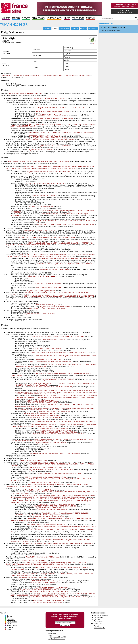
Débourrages (38, 18)
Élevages (26, 18)
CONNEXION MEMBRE (124, 6)
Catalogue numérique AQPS (57, 637)
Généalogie (47, 28)
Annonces (91, 18)
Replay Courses (12, 626)
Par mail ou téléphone (101, 615)
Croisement (11, 627)
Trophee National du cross (57, 639)
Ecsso (50, 635)
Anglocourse (52, 633)
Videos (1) (83, 28)
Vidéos (67, 18)
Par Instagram (98, 621)
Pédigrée (55, 28)
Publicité (97, 626)
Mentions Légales (100, 628)
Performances (93, 28)
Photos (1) (75, 28)
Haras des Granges (114, 31)
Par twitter (97, 619)
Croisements (78, 18)
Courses (6, 18)
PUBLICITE (124, 11)
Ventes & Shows (54, 18)
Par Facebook (98, 617)
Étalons (16, 18)
